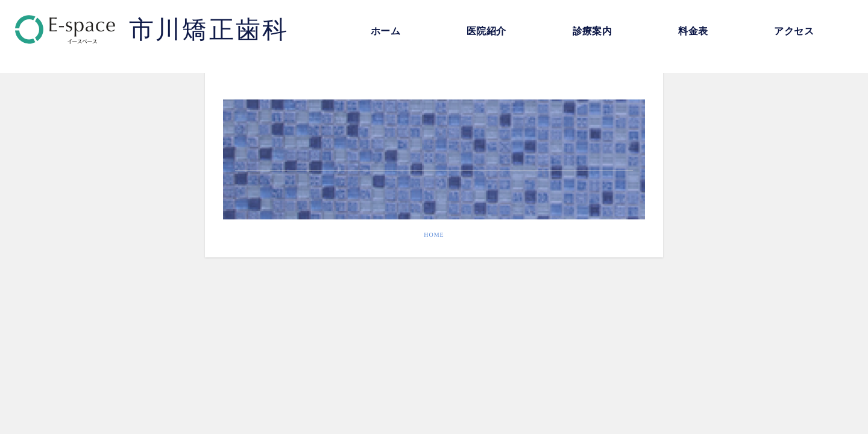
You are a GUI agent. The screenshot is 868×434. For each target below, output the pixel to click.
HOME (434, 235)
